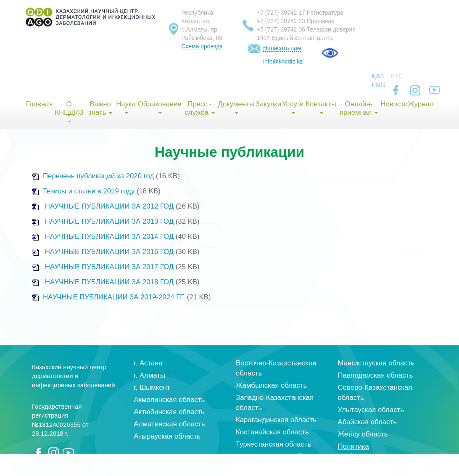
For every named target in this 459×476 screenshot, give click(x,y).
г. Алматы (150, 375)
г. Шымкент (152, 387)
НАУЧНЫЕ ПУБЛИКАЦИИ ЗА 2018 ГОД (109, 282)
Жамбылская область (271, 385)
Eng (379, 85)
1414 (263, 38)
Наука (126, 107)
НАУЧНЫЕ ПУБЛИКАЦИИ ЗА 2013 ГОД (109, 221)
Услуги (293, 107)
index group (406, 469)
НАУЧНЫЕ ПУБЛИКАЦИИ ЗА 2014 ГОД (109, 237)
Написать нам (282, 48)
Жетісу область (363, 434)
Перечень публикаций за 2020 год (93, 176)
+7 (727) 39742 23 (281, 21)
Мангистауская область (376, 363)
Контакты (321, 107)
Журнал (421, 104)
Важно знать (100, 108)
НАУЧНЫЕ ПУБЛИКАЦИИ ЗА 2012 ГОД (109, 206)
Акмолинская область (170, 400)
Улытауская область (371, 410)
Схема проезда (202, 46)
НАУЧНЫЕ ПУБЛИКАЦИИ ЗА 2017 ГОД (109, 267)
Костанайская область (272, 432)
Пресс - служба (199, 108)
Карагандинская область (276, 420)
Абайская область (367, 422)
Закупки (268, 104)
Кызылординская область (278, 456)
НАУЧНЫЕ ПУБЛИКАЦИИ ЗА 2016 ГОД (109, 252)
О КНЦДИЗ (69, 111)
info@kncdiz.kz (283, 61)
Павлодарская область (376, 375)
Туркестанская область (274, 444)
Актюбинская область (170, 412)
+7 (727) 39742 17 (281, 13)
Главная (39, 104)
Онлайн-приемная (359, 108)
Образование (160, 107)
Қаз (378, 76)
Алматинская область (170, 424)
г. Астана (148, 363)
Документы (236, 107)
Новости (394, 104)
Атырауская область (168, 436)
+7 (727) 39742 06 (281, 29)
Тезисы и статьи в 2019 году (83, 191)
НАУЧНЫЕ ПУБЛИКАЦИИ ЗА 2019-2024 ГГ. (114, 297)
